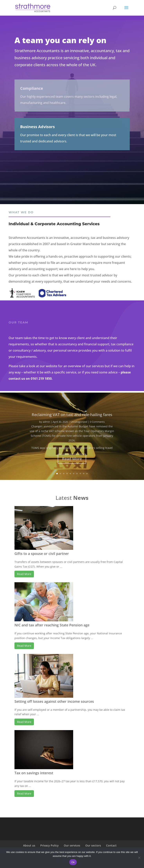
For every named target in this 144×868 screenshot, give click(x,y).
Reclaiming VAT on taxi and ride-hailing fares (72, 419)
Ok (73, 862)
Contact (111, 845)
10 (87, 474)
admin (46, 426)
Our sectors (93, 845)
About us (29, 845)
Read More (72, 463)
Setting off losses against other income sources (54, 701)
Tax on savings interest (34, 773)
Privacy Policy (49, 845)
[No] (139, 858)
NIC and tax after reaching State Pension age (52, 625)
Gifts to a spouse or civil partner (42, 554)
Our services (72, 845)
